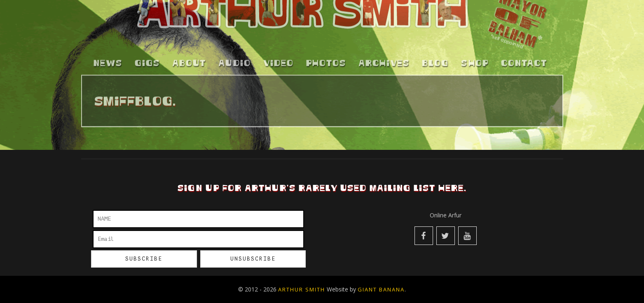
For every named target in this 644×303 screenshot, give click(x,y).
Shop (475, 60)
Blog (435, 60)
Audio (235, 60)
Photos (326, 60)
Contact (524, 60)
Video (279, 60)
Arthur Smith (302, 289)
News (108, 60)
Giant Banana (381, 289)
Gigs (147, 60)
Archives (384, 60)
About (189, 60)
